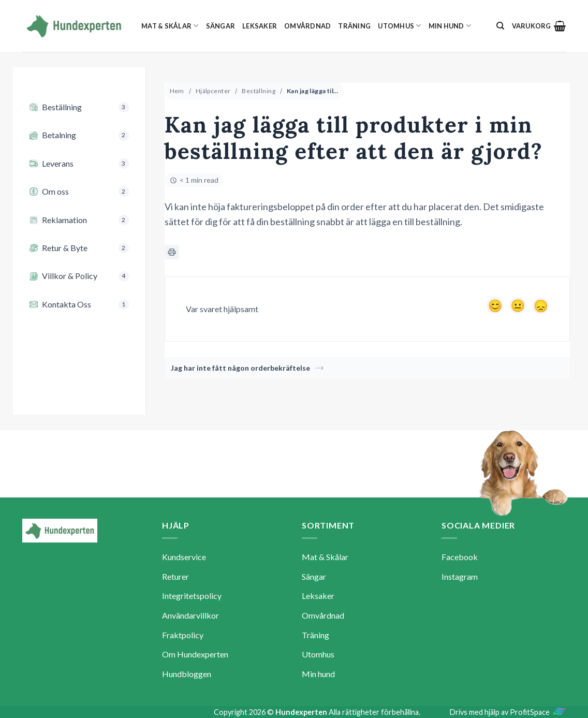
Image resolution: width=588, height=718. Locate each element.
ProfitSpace (530, 712)
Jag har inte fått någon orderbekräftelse (247, 368)
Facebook (460, 557)
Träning (354, 26)
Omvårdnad (307, 26)
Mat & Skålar (170, 26)
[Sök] (500, 26)
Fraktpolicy (183, 635)
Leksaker (260, 26)
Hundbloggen (187, 674)
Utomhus (399, 26)
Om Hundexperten (195, 654)
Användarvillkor (190, 615)
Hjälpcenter (213, 91)
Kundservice (184, 557)
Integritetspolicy (192, 596)
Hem (177, 91)
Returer (175, 576)
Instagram (460, 576)
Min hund (450, 26)
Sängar (221, 26)
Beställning (259, 91)
